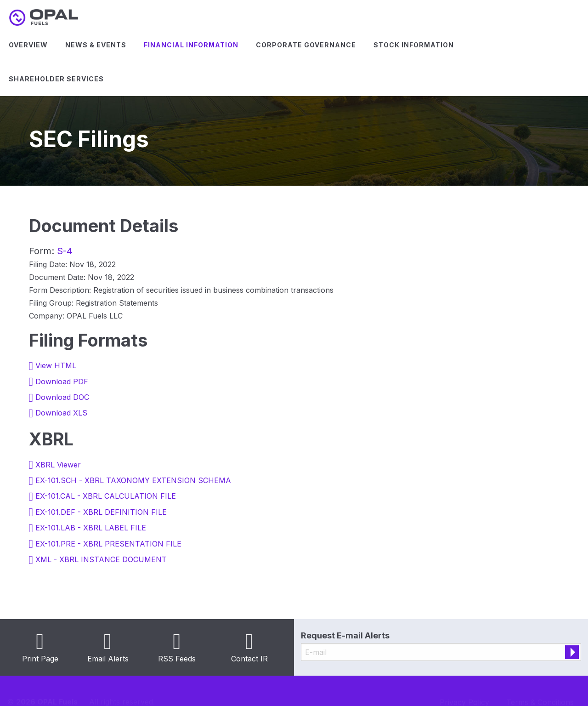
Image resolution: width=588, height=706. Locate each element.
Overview (28, 45)
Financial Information (191, 45)
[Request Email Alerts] (441, 652)
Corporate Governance (306, 45)
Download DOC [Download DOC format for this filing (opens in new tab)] (62, 397)
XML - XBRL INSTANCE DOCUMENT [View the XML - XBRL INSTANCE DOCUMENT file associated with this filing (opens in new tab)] (101, 559)
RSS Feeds (177, 659)
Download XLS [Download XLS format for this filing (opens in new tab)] (61, 413)
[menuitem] (28, 45)
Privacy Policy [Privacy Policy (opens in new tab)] (464, 691)
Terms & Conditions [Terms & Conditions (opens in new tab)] (540, 691)
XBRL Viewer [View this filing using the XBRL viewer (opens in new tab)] (58, 465)
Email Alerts (108, 659)
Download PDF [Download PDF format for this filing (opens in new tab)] (62, 381)
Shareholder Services (56, 79)
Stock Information (414, 45)
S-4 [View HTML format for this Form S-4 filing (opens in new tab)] (65, 251)
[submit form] (572, 652)
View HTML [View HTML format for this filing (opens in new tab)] (56, 365)
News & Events (96, 45)
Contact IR (249, 659)
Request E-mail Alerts (345, 635)
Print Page (40, 659)
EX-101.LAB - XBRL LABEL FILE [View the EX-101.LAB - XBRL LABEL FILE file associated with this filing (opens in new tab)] (91, 528)
